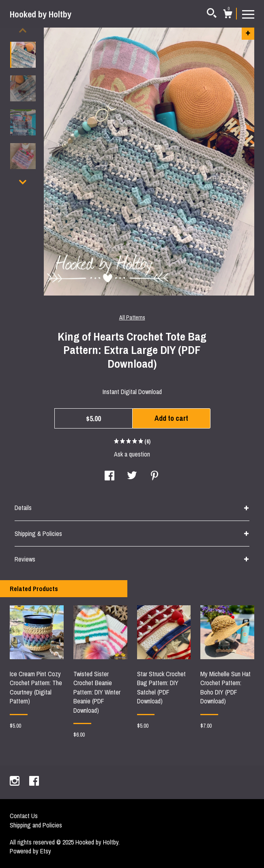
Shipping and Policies (36, 825)
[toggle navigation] (248, 14)
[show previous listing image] (23, 30)
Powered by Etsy (30, 851)
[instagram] (15, 782)
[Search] (212, 14)
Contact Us (24, 816)
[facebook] (34, 782)
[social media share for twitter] (132, 476)
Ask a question (132, 454)
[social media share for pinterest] (155, 476)
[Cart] (228, 15)
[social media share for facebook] (109, 476)
